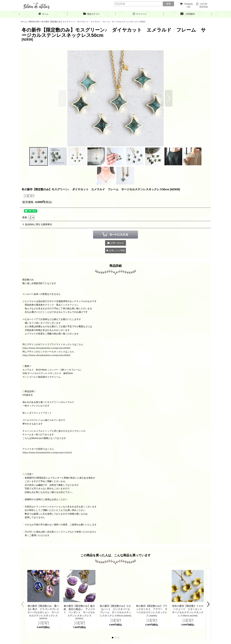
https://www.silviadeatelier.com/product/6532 (46, 355)
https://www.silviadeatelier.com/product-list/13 (47, 453)
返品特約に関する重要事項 (37, 224)
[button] (169, 98)
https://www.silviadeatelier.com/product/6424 (46, 348)
